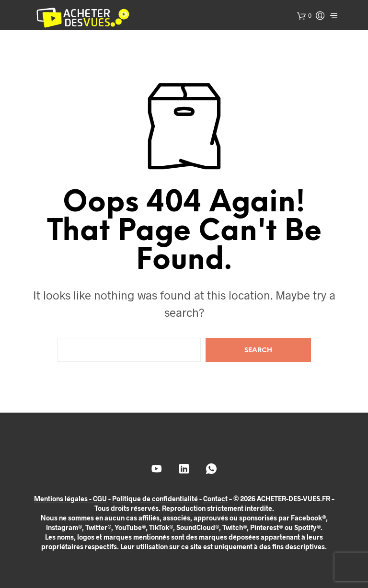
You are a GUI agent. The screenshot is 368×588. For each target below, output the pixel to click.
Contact (215, 499)
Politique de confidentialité (155, 499)
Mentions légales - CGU (70, 499)
